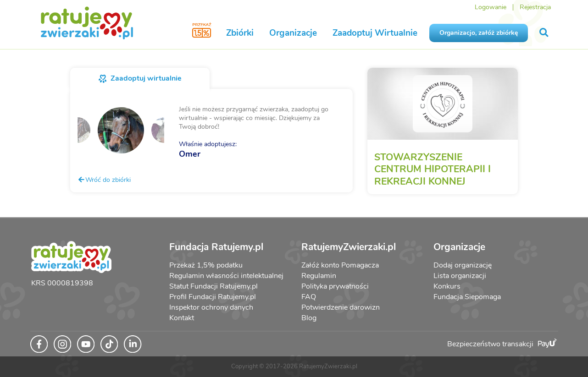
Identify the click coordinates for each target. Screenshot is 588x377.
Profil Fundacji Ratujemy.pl (213, 297)
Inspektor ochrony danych (211, 307)
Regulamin (319, 276)
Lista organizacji (460, 276)
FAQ (309, 297)
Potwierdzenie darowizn (341, 307)
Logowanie (491, 7)
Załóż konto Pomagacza (340, 265)
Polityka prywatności (335, 286)
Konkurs (447, 286)
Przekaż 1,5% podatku (206, 265)
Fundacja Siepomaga (467, 297)
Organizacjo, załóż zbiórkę (479, 33)
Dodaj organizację (463, 265)
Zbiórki (240, 33)
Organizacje (293, 33)
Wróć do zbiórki (104, 180)
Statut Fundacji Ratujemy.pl (214, 286)
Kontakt (182, 318)
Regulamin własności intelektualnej (226, 276)
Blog (309, 318)
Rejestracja (535, 7)
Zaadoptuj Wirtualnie (375, 33)
